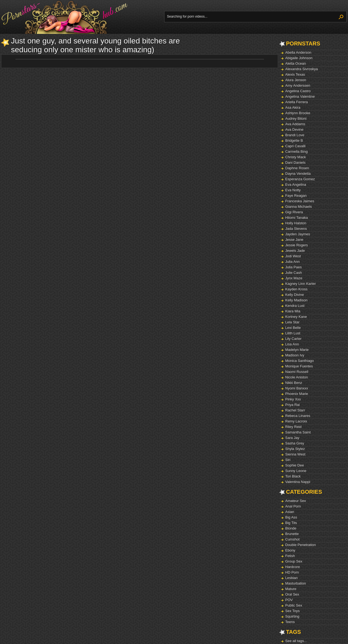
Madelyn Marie (297, 350)
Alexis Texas (295, 74)
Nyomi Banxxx (297, 388)
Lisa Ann (292, 344)
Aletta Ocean (296, 63)
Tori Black (293, 476)
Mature (291, 589)
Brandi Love (295, 135)
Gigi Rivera (294, 212)
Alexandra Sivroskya (302, 69)
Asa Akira (293, 107)
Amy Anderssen (298, 85)
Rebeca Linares (298, 416)
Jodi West (293, 256)
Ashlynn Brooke (298, 113)
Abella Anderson (298, 52)
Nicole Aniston (296, 377)
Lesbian (292, 578)
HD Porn (292, 572)
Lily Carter (293, 339)
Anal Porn (293, 506)
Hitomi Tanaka (296, 218)
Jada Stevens (296, 229)
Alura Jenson (296, 80)
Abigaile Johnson (299, 58)
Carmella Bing (296, 152)
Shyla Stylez (295, 449)
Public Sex (294, 605)
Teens (290, 622)
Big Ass (291, 517)
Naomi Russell (297, 372)
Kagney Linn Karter (300, 284)
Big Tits (291, 523)
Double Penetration (300, 545)
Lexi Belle (293, 328)
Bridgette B (294, 140)
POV (289, 600)
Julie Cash (294, 273)
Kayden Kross (296, 289)
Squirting (292, 616)
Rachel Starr (295, 410)
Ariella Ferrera (296, 102)
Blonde (291, 528)
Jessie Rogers (296, 245)
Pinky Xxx (293, 399)
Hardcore (292, 567)
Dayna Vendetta (298, 174)
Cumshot (292, 539)
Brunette (292, 534)
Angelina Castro (298, 91)
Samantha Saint (298, 432)
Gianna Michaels (299, 207)
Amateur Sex (296, 501)
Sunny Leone (296, 471)
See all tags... (296, 641)
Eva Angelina (296, 185)
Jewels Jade (295, 251)
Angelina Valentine (300, 96)
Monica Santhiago (300, 361)
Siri (288, 460)
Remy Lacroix (296, 421)
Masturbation (296, 583)
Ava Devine (294, 129)
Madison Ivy (295, 355)
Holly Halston (296, 223)
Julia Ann (292, 262)
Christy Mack (296, 157)
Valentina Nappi (298, 482)
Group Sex (294, 561)
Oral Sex (292, 594)
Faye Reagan (296, 196)
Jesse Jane (294, 240)
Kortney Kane (296, 317)
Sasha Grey (295, 443)
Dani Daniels (295, 163)
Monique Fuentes (299, 366)
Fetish (290, 556)
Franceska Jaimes (300, 201)
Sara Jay (292, 438)
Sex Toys (292, 611)
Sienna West (295, 454)
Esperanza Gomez (300, 179)
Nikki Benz (294, 383)
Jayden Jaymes (298, 234)
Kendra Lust (295, 306)
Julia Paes (293, 267)
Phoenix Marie (297, 394)
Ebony (290, 550)
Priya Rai (292, 405)
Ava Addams (295, 124)
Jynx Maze (294, 278)
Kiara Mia (293, 311)
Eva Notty (293, 190)
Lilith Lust (293, 333)
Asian (290, 512)
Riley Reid (293, 427)
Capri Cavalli (295, 146)
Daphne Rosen (297, 168)
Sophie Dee (295, 465)
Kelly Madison (296, 300)
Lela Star (292, 322)
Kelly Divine (295, 295)
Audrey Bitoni (296, 118)
